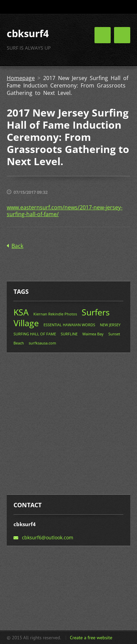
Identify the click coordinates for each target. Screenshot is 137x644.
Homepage (21, 78)
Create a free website (91, 638)
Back (17, 246)
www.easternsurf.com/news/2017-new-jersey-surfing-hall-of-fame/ (65, 211)
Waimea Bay (93, 334)
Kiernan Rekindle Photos (55, 314)
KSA (21, 312)
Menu (122, 35)
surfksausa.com (42, 343)
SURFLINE (69, 334)
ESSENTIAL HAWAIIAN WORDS (69, 325)
